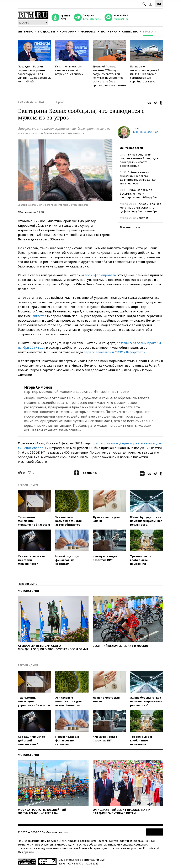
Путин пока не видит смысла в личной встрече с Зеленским (69, 70)
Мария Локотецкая (146, 132)
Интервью (26, 31)
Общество (130, 31)
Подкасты (47, 31)
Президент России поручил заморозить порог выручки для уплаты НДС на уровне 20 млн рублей (34, 74)
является (39, 316)
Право (148, 31)
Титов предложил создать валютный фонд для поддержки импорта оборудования (139, 160)
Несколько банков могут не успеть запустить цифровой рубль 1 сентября (140, 208)
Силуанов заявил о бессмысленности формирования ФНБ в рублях (139, 194)
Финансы (89, 31)
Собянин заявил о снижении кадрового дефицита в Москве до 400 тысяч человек (138, 178)
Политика (109, 31)
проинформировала (100, 275)
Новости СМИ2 (27, 584)
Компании (68, 31)
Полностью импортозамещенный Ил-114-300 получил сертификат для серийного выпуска (145, 74)
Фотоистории (28, 591)
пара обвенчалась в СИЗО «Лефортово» (114, 352)
